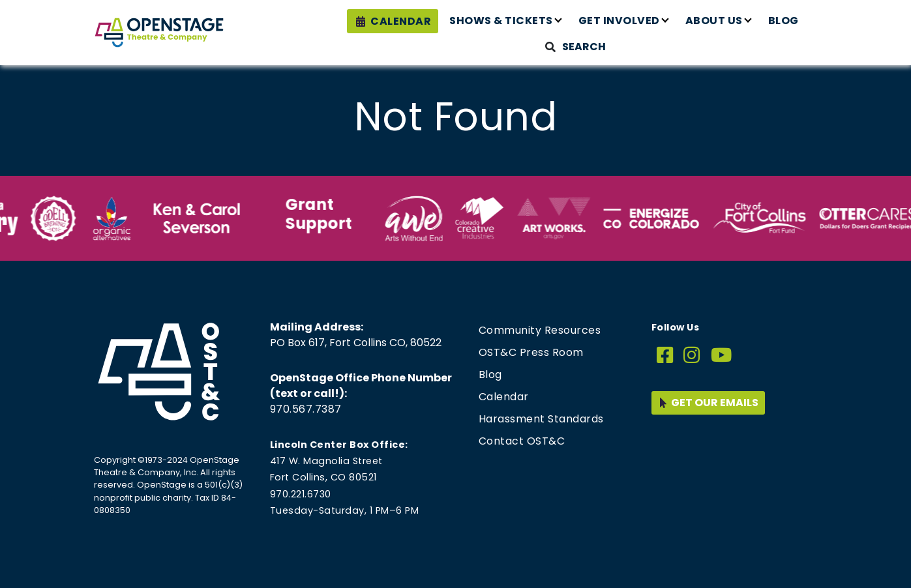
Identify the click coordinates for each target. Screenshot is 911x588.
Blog (784, 21)
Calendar (401, 21)
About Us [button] (714, 21)
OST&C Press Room (531, 352)
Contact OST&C (522, 441)
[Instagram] (692, 356)
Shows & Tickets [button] (501, 21)
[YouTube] (722, 356)
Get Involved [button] (619, 21)
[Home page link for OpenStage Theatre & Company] (159, 33)
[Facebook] (665, 356)
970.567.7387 (306, 409)
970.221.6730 (301, 494)
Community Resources (540, 330)
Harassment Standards (541, 419)
